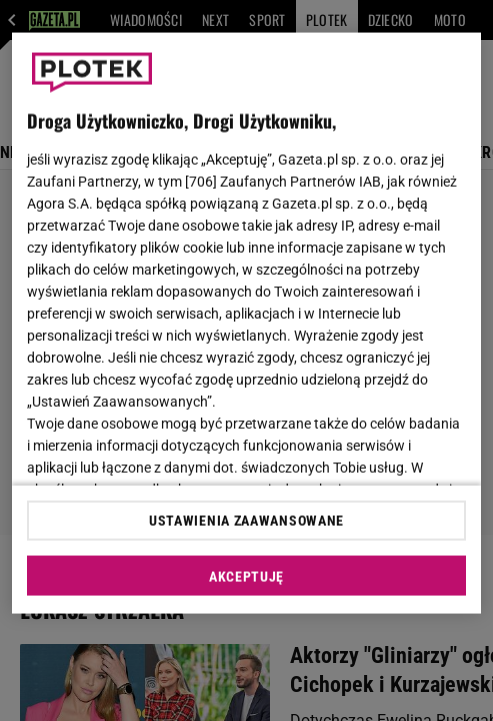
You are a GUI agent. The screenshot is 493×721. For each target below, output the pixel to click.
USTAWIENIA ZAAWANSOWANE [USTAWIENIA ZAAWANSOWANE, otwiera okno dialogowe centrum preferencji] (246, 520)
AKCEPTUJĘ (246, 576)
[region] (246, 323)
